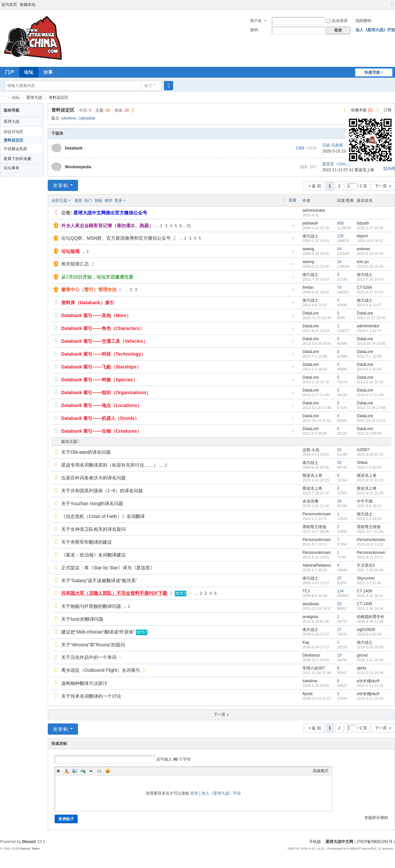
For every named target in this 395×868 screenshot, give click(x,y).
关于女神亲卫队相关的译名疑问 (93, 529)
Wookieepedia (78, 167)
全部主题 (59, 201)
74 (339, 287)
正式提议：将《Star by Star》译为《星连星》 (108, 568)
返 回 (316, 186)
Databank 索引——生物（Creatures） (101, 431)
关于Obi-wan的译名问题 (86, 452)
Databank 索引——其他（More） (96, 315)
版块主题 (69, 442)
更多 (118, 201)
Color (66, 771)
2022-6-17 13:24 (370, 292)
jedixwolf (310, 223)
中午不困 (365, 501)
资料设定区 (59, 97)
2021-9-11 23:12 (370, 557)
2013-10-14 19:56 (371, 343)
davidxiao (311, 604)
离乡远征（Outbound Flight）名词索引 (101, 670)
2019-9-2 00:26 (369, 634)
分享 (48, 72)
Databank (74, 148)
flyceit (308, 694)
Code (99, 771)
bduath (363, 223)
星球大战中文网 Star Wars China (3, 98)
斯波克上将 (312, 475)
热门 (88, 201)
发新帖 (61, 185)
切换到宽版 (392, 7)
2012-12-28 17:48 (371, 408)
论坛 (29, 72)
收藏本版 (362, 110)
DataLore (311, 313)
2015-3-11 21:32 (370, 686)
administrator (314, 210)
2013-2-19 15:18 (370, 382)
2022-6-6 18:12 (369, 506)
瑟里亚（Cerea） (338, 164)
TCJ (306, 591)
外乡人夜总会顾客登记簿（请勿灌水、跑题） (107, 226)
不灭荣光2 (366, 565)
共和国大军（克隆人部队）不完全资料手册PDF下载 (114, 593)
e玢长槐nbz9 (368, 681)
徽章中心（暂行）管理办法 (89, 289)
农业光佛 (310, 501)
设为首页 (9, 5)
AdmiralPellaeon (317, 565)
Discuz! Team (30, 848)
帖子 (148, 86)
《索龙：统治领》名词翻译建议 (93, 555)
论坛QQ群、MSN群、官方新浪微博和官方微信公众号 (116, 238)
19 (339, 655)
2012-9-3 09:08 (369, 433)
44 (339, 249)
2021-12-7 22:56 (370, 531)
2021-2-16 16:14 (370, 609)
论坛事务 (12, 168)
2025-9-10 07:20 (370, 454)
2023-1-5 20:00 (369, 467)
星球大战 (34, 97)
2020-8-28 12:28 (370, 621)
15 (339, 450)
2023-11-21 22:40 (371, 318)
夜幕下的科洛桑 (17, 159)
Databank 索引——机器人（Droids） (100, 418)
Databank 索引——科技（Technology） (103, 354)
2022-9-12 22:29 (370, 480)
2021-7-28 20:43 (370, 570)
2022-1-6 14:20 (369, 519)
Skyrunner (366, 578)
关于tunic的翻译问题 (82, 619)
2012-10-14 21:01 (371, 420)
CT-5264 (364, 287)
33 (339, 463)
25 (339, 578)
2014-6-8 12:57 (369, 305)
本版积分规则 (376, 818)
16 (339, 262)
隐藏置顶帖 (293, 228)
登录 (194, 793)
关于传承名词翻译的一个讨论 (91, 696)
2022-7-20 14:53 (370, 279)
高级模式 (321, 771)
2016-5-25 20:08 (370, 647)
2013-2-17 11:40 (370, 395)
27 (339, 630)
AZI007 (363, 450)
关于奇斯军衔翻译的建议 (87, 542)
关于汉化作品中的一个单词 (89, 657)
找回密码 (363, 21)
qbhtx (362, 668)
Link (83, 771)
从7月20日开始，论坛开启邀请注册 (97, 277)
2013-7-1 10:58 (369, 356)
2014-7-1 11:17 (369, 331)
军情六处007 (314, 668)
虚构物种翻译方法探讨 (84, 683)
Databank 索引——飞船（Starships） (101, 367)
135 (340, 236)
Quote (91, 771)
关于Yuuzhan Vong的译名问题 (92, 503)
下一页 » (221, 715)
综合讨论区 (13, 132)
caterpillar (87, 118)
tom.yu (363, 262)
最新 (78, 201)
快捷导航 (372, 72)
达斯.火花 (311, 450)
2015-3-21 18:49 (370, 673)
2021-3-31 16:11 (370, 596)
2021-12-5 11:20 (370, 544)
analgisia (310, 617)
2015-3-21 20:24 (370, 660)
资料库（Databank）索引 (88, 303)
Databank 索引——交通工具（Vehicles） (105, 341)
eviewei (363, 249)
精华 (109, 201)
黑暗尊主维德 (314, 527)
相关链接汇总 (75, 264)
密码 (254, 30)
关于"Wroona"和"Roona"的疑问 (93, 645)
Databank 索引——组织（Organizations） (106, 393)
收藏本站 (28, 5)
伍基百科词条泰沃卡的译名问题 (93, 478)
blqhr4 (362, 236)
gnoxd (362, 655)
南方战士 (310, 236)
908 (340, 223)
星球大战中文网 (339, 842)
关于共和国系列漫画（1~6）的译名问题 (102, 491)
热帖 (98, 201)
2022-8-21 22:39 (370, 493)
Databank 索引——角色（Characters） (103, 328)
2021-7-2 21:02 (369, 583)
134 (340, 591)
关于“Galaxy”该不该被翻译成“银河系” (99, 581)
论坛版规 (70, 251)
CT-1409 (364, 591)
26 (339, 501)
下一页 (381, 186)
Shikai (362, 463)
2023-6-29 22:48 (370, 254)
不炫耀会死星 (15, 149)
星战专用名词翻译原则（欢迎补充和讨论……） (110, 465)
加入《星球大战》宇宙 (375, 30)
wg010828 (366, 630)
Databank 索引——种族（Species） (99, 380)
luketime (69, 118)
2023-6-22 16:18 (370, 266)
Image (75, 771)
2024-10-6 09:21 (370, 241)
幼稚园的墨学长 (371, 617)
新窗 (293, 200)
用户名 (256, 21)
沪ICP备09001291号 (374, 842)
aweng (308, 249)
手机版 (315, 842)
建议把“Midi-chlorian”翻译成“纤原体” (98, 632)
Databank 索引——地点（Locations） (102, 405)
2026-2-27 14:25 (370, 228)
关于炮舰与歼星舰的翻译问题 (91, 606)
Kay (306, 642)
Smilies (108, 771)
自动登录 (337, 21)
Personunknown (317, 514)
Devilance (311, 655)
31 (189, 226)
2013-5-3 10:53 (369, 369)
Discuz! (29, 842)
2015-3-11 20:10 (370, 698)
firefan (308, 287)
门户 (10, 72)
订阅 (387, 110)
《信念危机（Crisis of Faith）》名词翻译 (103, 516)
